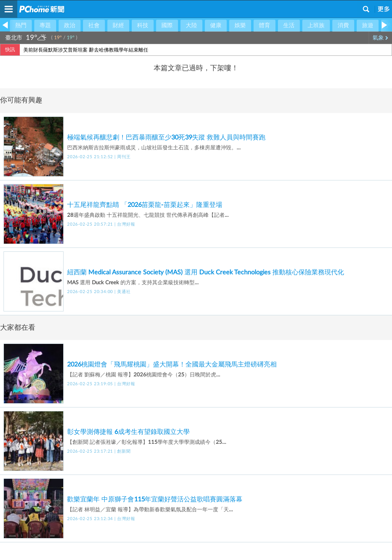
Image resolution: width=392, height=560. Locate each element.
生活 (289, 25)
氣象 (381, 38)
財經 (118, 25)
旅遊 (368, 25)
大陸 (191, 25)
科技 (143, 25)
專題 (45, 25)
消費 (343, 25)
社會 (94, 25)
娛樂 (240, 25)
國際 (167, 25)
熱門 (21, 25)
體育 (265, 25)
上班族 (316, 25)
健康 (216, 25)
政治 (70, 25)
